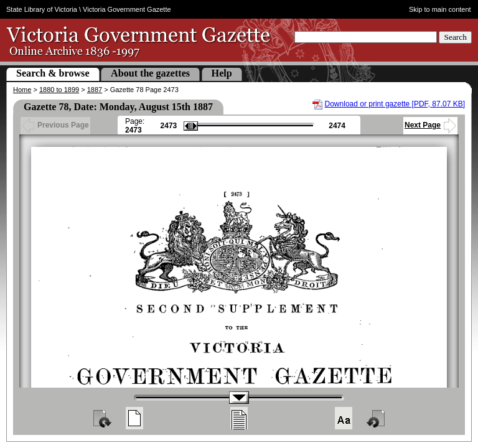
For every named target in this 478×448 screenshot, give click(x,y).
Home (22, 90)
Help (222, 73)
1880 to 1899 (59, 90)
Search (455, 37)
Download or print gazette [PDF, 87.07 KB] (395, 104)
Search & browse (53, 73)
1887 (95, 90)
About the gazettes (150, 73)
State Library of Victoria (42, 9)
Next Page (430, 125)
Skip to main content (440, 9)
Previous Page (55, 125)
